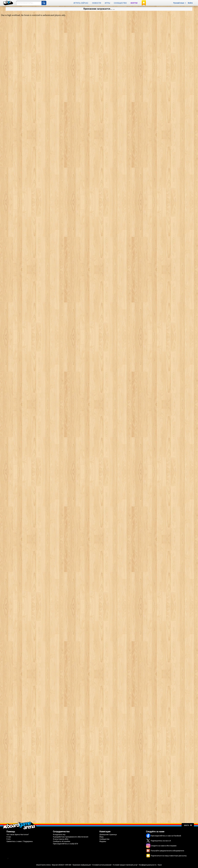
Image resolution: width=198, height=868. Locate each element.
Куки (160, 865)
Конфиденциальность (148, 865)
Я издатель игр (59, 835)
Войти (190, 3)
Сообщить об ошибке (62, 841)
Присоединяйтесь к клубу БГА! (65, 844)
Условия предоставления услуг (125, 865)
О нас (9, 837)
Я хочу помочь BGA (61, 839)
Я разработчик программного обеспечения (71, 837)
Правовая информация (82, 865)
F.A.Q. (9, 839)
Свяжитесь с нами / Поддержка (20, 841)
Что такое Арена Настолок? (18, 835)
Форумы (103, 841)
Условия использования (102, 865)
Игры (107, 3)
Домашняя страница (108, 835)
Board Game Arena (44, 865)
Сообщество (120, 3)
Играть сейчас (81, 3)
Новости (97, 3)
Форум (134, 3)
